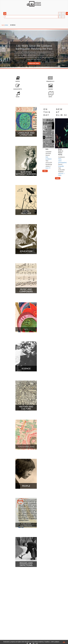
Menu (13, 25)
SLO (3, 25)
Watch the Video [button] (34, 63)
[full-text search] (63, 15)
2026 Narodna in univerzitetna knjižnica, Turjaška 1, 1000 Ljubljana (40, 642)
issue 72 (48, 168)
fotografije (61, 166)
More (45, 171)
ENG (7, 25)
